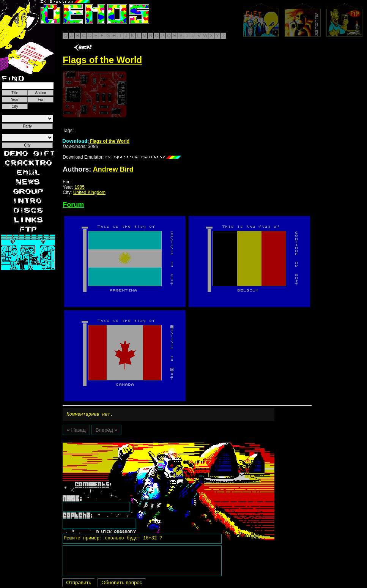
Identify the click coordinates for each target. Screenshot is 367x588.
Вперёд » (106, 431)
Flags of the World (96, 141)
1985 (80, 187)
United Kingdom (89, 192)
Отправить (79, 584)
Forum (73, 205)
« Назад (76, 431)
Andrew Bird (113, 169)
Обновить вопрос (122, 584)
